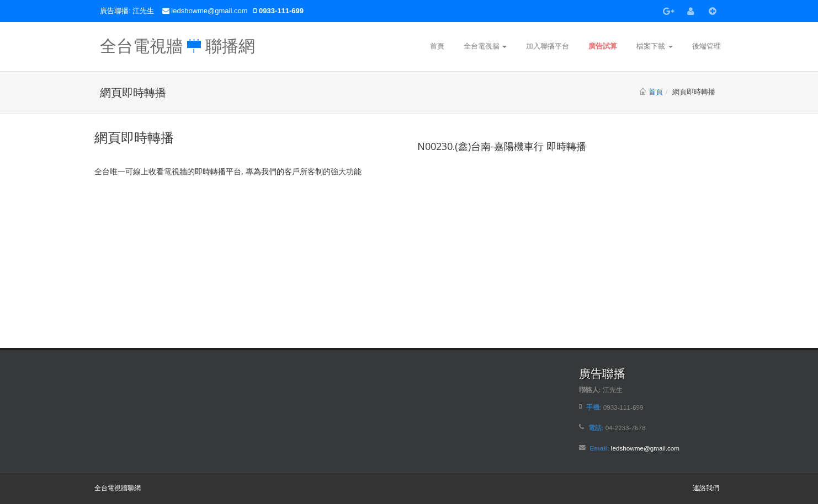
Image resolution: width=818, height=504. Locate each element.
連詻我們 (706, 488)
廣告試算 (603, 46)
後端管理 (707, 46)
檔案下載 (655, 46)
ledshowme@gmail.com (210, 11)
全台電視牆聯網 (118, 488)
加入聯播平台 (548, 46)
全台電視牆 (485, 46)
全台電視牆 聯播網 (177, 43)
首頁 (437, 46)
